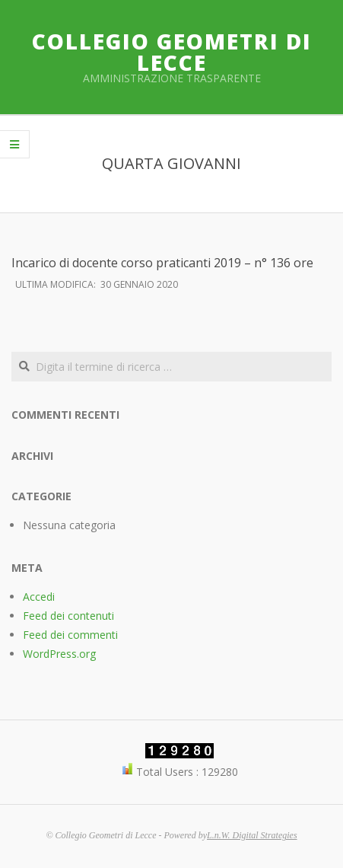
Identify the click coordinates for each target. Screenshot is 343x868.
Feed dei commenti (70, 635)
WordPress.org (59, 654)
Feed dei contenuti (68, 616)
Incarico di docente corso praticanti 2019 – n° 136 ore (162, 263)
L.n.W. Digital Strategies (252, 835)
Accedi (39, 597)
